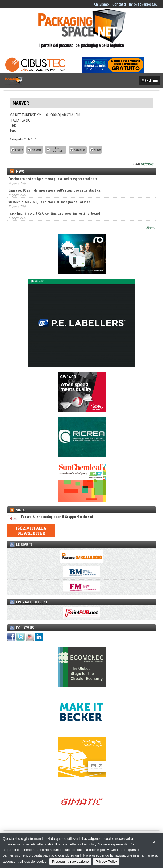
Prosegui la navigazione (70, 861)
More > (151, 227)
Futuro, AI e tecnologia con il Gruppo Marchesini (50, 517)
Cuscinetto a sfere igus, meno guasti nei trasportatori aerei (53, 179)
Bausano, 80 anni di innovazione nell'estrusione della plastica (54, 190)
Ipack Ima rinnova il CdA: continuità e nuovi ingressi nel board (54, 213)
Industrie (147, 164)
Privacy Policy (106, 861)
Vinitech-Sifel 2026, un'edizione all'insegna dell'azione (49, 202)
